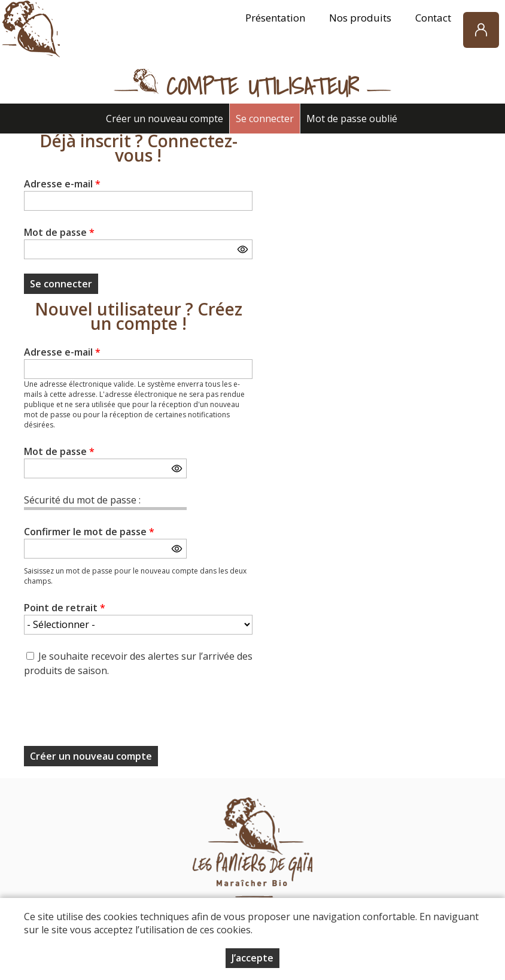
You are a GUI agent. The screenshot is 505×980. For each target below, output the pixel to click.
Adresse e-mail (62, 184)
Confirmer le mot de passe (89, 532)
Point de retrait (65, 608)
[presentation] (115, 715)
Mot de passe (59, 232)
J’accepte (252, 958)
